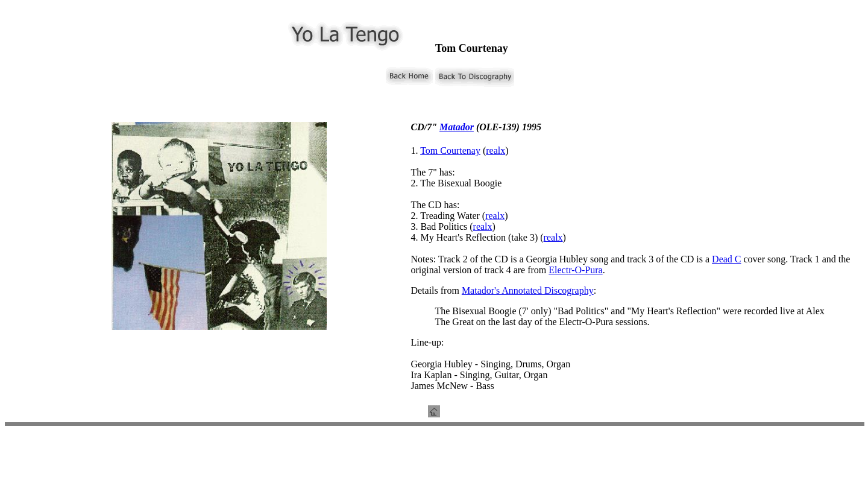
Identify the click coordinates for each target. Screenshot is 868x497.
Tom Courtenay (450, 150)
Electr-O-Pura (575, 270)
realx (495, 150)
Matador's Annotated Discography (528, 290)
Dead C (726, 259)
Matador (457, 127)
